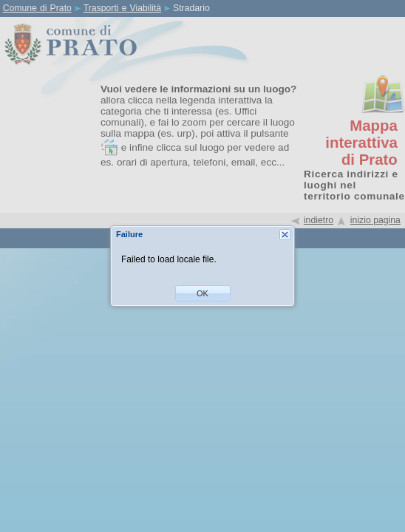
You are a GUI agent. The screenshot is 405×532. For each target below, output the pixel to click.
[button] (203, 293)
